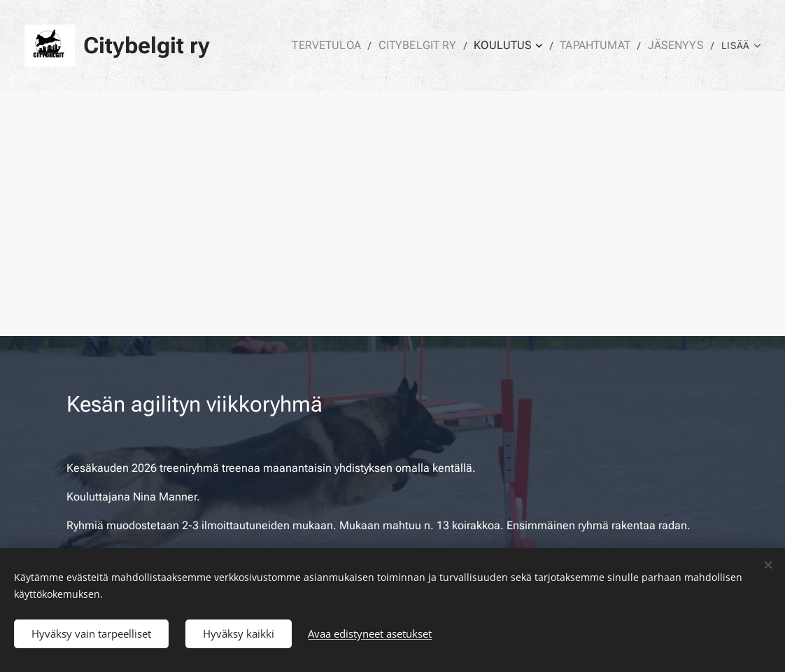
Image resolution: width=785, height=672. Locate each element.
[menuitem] (353, 45)
